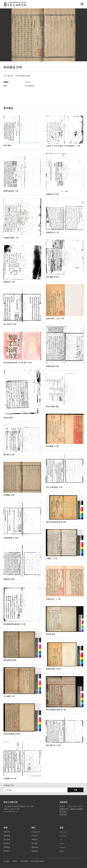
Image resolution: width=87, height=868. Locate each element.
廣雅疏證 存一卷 (53, 232)
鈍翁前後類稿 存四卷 (12, 734)
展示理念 (35, 843)
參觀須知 (7, 832)
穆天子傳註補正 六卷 (55, 487)
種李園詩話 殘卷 (10, 660)
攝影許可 (7, 851)
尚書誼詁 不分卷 (53, 194)
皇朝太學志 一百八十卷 (56, 319)
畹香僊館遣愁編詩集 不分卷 (15, 624)
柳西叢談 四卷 (9, 495)
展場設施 (7, 847)
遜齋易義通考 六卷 (11, 191)
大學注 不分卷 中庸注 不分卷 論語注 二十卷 (64, 146)
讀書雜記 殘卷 (9, 579)
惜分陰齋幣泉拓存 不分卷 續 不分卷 (18, 363)
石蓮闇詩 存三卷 (10, 778)
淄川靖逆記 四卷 (10, 324)
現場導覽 (7, 836)
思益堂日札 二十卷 (54, 599)
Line (61, 840)
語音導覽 (7, 840)
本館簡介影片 (36, 832)
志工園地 (7, 861)
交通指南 (7, 843)
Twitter (62, 843)
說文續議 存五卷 (53, 277)
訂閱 (75, 790)
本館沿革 (35, 836)
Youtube (63, 847)
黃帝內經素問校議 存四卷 (56, 522)
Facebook (63, 832)
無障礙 (16, 861)
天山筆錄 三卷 (9, 696)
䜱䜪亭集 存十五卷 (54, 745)
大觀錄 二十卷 (52, 558)
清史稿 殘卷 (8, 418)
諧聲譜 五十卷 (9, 282)
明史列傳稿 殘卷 (53, 407)
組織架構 (35, 847)
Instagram (63, 836)
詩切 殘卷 (8, 145)
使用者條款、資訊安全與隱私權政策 (34, 861)
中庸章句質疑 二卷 (11, 238)
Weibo (62, 851)
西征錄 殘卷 (51, 634)
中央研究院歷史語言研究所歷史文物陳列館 (15, 4)
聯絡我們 (35, 851)
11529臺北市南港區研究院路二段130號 (20, 806)
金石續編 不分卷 (53, 446)
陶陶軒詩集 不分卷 (54, 669)
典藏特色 (35, 840)
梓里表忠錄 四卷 (53, 366)
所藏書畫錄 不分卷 (11, 538)
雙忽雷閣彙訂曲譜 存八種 (56, 710)
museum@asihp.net (11, 811)
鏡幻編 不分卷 (9, 455)
